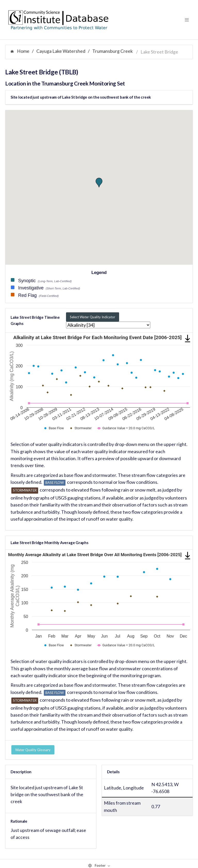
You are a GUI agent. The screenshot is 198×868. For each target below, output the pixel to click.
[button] (99, 183)
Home (20, 51)
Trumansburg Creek (113, 51)
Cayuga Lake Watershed (61, 51)
